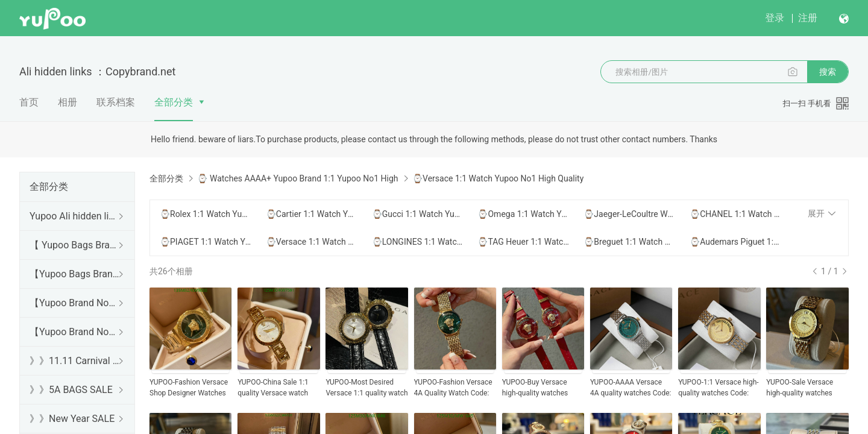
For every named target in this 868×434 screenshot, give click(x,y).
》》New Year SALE (72, 419)
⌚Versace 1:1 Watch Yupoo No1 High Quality (312, 242)
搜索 (828, 72)
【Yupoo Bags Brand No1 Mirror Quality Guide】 (75, 274)
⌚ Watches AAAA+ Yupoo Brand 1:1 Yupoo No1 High (297, 178)
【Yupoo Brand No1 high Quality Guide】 (75, 303)
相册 (68, 102)
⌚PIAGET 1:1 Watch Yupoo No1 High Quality (206, 242)
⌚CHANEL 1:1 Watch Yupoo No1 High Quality (735, 214)
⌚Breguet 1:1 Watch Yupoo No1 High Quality (629, 242)
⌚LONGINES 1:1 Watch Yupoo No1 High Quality (418, 242)
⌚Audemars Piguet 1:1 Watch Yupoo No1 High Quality (735, 242)
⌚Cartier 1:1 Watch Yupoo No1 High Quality (312, 214)
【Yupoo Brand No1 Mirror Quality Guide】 (75, 332)
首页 (29, 102)
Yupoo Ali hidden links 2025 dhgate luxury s (75, 216)
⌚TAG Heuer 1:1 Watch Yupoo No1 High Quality (523, 242)
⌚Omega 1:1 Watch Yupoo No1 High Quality (523, 214)
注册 (808, 18)
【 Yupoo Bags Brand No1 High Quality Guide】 (75, 245)
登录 (775, 18)
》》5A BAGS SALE (71, 390)
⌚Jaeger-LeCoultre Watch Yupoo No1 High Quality (629, 214)
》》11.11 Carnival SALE (75, 361)
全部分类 (174, 102)
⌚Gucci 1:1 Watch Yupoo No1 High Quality (418, 214)
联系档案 (116, 102)
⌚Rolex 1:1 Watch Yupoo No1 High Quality (206, 214)
